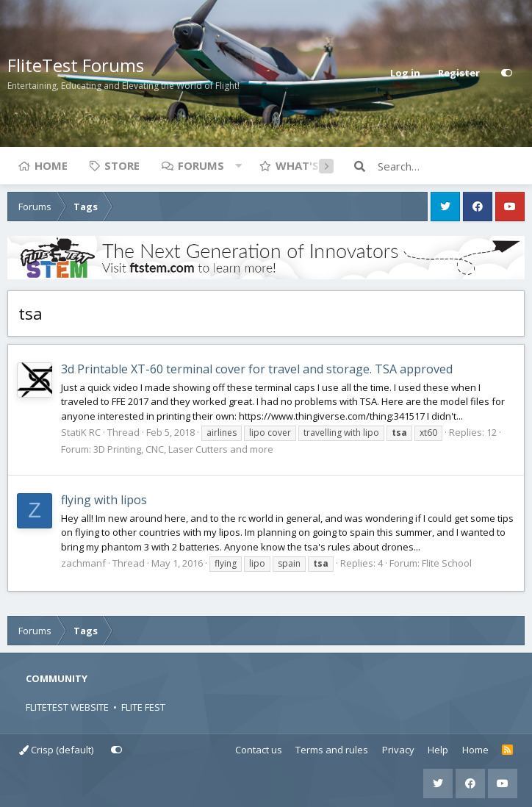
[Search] (451, 166)
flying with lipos (104, 500)
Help (438, 750)
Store (122, 165)
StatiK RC (81, 432)
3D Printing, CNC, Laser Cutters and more (183, 449)
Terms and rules (332, 750)
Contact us (259, 750)
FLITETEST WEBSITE (67, 707)
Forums (201, 165)
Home (51, 165)
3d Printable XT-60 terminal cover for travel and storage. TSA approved (257, 369)
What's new (312, 165)
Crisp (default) (56, 750)
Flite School (447, 563)
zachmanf (83, 563)
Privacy (398, 750)
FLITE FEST (143, 707)
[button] (238, 165)
